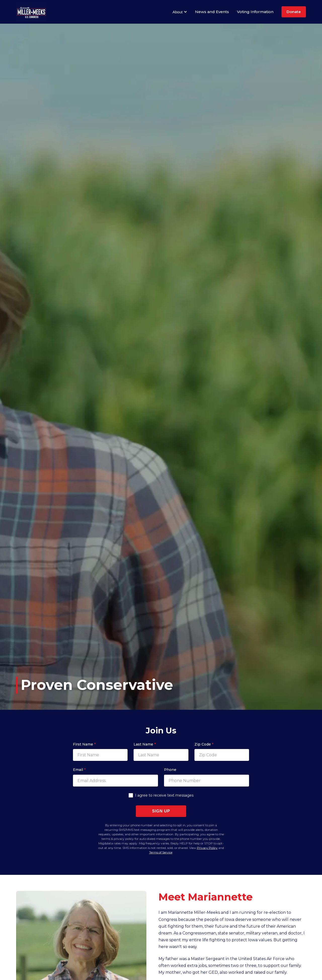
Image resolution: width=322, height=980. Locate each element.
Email (79, 770)
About (180, 12)
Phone (170, 770)
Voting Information (255, 12)
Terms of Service (161, 852)
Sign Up (161, 811)
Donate (294, 12)
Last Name (145, 744)
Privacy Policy (207, 848)
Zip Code (204, 744)
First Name (84, 744)
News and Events (212, 12)
